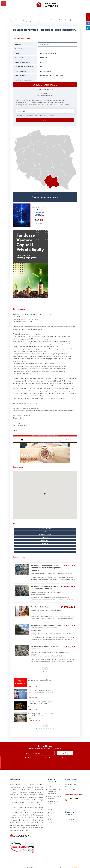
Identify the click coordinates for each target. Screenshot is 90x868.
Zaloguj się (51, 810)
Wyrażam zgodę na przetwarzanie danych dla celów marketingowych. (35, 115)
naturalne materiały (45, 549)
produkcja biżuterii (45, 539)
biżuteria (45, 531)
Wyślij (45, 120)
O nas (50, 816)
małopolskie (43, 49)
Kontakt (50, 819)
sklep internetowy (45, 541)
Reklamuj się (70, 817)
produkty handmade (45, 533)
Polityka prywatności (54, 807)
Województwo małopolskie (48, 53)
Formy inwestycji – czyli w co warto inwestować (54, 789)
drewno (45, 546)
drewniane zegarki (45, 544)
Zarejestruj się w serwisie (45, 196)
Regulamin (51, 804)
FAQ (49, 813)
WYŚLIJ (65, 751)
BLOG (88, 17)
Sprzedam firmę (44, 44)
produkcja (45, 536)
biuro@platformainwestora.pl (73, 791)
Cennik (50, 784)
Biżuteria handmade (45, 528)
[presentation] (39, 761)
